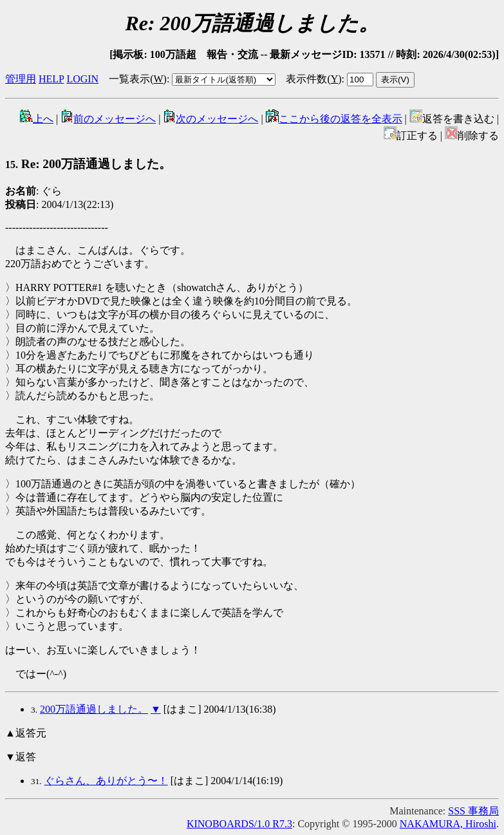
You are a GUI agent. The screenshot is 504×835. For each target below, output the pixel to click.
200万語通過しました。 (94, 709)
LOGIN (82, 79)
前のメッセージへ (108, 119)
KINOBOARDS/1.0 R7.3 (239, 824)
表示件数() (313, 79)
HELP (51, 79)
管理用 (21, 79)
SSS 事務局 (473, 811)
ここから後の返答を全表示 (334, 119)
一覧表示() (138, 79)
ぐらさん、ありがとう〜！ (106, 781)
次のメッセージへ (210, 119)
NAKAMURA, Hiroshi (448, 824)
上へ (37, 119)
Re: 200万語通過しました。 (88, 164)
